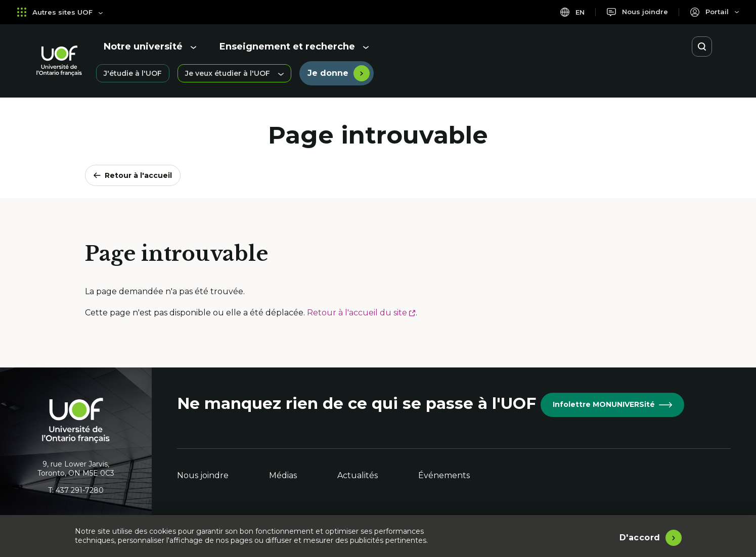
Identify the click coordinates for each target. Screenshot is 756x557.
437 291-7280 (80, 490)
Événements (444, 475)
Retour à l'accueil (133, 175)
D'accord (640, 537)
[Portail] (714, 12)
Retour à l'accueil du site (361, 313)
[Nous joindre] (635, 12)
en (568, 12)
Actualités (358, 475)
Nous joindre (203, 475)
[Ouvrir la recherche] (702, 47)
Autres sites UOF (61, 12)
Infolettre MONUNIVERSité (612, 404)
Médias (283, 475)
